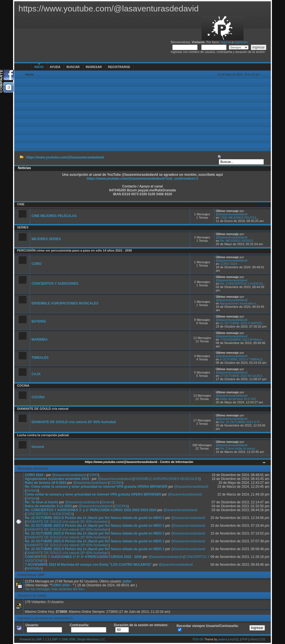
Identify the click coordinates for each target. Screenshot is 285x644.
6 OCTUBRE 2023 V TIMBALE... (243, 359)
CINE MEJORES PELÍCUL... (240, 218)
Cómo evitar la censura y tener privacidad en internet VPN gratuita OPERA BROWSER (93, 494)
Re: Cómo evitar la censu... (239, 448)
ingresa (226, 42)
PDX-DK (198, 639)
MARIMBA (40, 340)
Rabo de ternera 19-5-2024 (46, 483)
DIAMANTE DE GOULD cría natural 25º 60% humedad (74, 422)
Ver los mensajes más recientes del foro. (55, 589)
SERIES (23, 227)
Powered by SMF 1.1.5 (35, 639)
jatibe (127, 581)
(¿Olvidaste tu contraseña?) (52, 618)
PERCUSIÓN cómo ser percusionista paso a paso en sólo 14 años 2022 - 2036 (74, 250)
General (38, 447)
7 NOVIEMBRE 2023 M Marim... (242, 340)
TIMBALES (40, 358)
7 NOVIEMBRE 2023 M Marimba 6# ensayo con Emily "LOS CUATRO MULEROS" (88, 565)
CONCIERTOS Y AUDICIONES (55, 284)
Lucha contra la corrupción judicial (43, 435)
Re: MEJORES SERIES (237, 241)
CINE (21, 204)
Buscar (73, 67)
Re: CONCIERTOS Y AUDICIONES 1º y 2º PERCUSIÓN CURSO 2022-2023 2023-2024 (91, 510)
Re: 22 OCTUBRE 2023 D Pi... (241, 422)
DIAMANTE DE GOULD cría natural (43, 409)
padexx (223, 639)
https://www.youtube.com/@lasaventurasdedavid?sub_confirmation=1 (142, 179)
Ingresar (94, 67)
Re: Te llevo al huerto (41, 502)
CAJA (36, 374)
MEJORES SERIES (46, 239)
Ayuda (55, 67)
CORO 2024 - (230, 264)
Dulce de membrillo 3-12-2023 (48, 506)
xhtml (253, 639)
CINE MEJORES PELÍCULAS (54, 216)
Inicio (39, 67)
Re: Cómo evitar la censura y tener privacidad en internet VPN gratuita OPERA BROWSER (96, 487)
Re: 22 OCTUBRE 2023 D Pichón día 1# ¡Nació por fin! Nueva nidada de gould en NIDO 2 (94, 518)
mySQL (234, 639)
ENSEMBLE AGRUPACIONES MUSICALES (65, 303)
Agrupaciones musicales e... (239, 303)
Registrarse (119, 67)
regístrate (241, 42)
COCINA (23, 386)
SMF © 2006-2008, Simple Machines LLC (78, 639)
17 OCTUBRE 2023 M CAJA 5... (242, 376)
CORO (36, 264)
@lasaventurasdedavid (232, 214)
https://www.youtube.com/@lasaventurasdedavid (65, 157)
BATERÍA (39, 321)
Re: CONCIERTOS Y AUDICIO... (243, 284)
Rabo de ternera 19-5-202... (239, 399)
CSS (262, 639)
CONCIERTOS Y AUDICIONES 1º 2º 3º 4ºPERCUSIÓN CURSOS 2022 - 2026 (83, 557)
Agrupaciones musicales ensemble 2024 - (58, 479)
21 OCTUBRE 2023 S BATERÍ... (242, 323)
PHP (245, 639)
